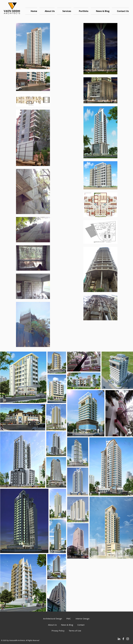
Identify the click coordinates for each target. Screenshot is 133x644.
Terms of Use (75, 631)
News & (64, 625)
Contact (81, 625)
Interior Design (83, 619)
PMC (70, 619)
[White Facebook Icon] (123, 639)
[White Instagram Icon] (128, 639)
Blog (71, 625)
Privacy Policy (58, 631)
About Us (52, 625)
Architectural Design (53, 619)
